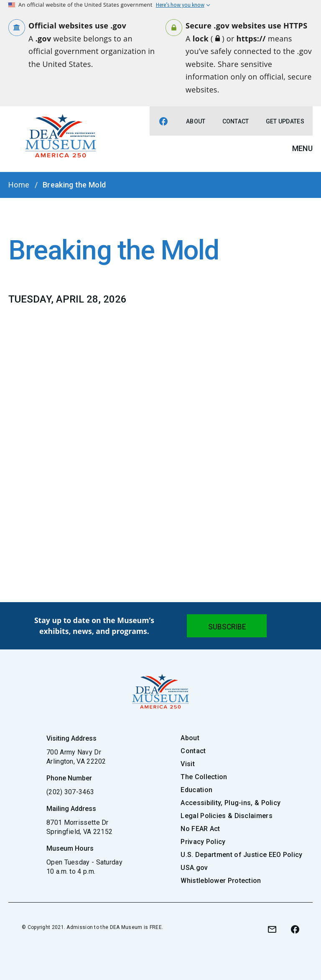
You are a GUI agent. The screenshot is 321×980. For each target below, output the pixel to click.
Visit (188, 764)
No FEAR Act (200, 829)
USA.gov (194, 868)
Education (196, 790)
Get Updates (285, 121)
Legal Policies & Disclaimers (226, 816)
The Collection (204, 777)
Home (19, 185)
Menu (302, 148)
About (196, 121)
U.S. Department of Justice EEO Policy (241, 855)
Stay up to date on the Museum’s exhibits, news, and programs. (94, 626)
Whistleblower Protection (221, 881)
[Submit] (227, 626)
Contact (236, 121)
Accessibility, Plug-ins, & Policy (231, 803)
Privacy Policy (203, 842)
